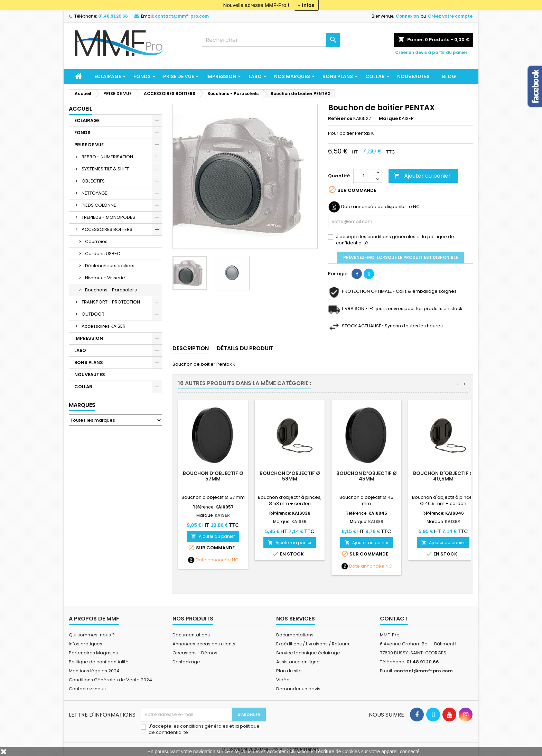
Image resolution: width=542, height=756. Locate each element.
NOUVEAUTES (413, 76)
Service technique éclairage (308, 653)
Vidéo (283, 680)
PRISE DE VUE (179, 76)
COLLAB (375, 76)
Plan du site (289, 671)
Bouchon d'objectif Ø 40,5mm (443, 476)
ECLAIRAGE (108, 76)
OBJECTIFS (93, 181)
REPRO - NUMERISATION (107, 157)
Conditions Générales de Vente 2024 (110, 680)
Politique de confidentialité (99, 662)
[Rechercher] (271, 40)
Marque (388, 119)
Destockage (186, 662)
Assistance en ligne (298, 662)
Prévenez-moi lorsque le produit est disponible (401, 257)
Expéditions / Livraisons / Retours (313, 644)
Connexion (407, 16)
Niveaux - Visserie (105, 278)
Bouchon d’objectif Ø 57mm (213, 476)
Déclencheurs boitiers (110, 266)
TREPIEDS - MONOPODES (108, 217)
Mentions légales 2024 (94, 671)
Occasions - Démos (195, 653)
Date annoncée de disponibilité (377, 207)
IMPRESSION (221, 76)
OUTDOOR (93, 314)
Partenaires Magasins (93, 653)
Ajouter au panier (422, 176)
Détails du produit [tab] (245, 348)
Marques (82, 405)
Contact (394, 619)
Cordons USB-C (103, 254)
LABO (255, 76)
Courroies (96, 241)
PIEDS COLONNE (99, 205)
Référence (340, 119)
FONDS (142, 76)
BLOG (449, 76)
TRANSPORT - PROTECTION (111, 302)
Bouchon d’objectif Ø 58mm (290, 476)
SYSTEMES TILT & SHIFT (105, 169)
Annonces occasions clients (204, 644)
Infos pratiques (86, 644)
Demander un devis (298, 689)
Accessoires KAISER (104, 326)
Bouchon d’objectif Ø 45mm (367, 476)
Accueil (81, 109)
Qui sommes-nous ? (92, 635)
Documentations (191, 635)
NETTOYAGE (94, 193)
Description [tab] (191, 348)
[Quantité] (364, 176)
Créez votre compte (450, 16)
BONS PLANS (338, 76)
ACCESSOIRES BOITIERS (107, 229)
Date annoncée (213, 560)
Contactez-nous (87, 689)
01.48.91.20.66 (113, 16)
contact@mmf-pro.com (182, 16)
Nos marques (292, 76)
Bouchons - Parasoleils (111, 290)
